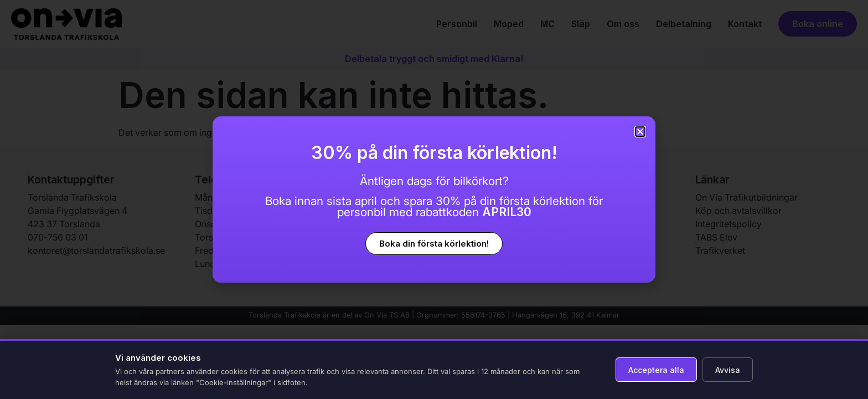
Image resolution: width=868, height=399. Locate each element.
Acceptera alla (656, 370)
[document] (434, 199)
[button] (640, 132)
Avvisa (728, 370)
